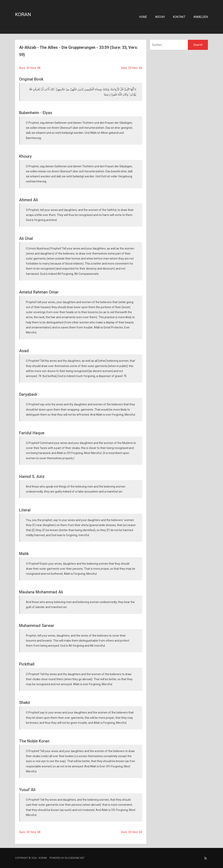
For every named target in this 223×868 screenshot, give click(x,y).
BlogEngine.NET (75, 858)
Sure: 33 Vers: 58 (30, 68)
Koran (23, 14)
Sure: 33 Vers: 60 (132, 68)
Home (143, 17)
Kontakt (179, 17)
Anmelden (201, 17)
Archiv (160, 17)
